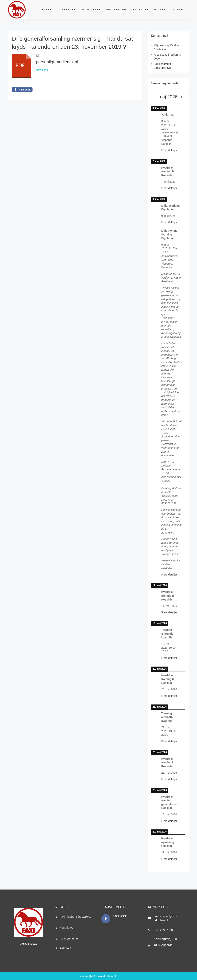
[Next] (182, 97)
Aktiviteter (91, 10)
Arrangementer (69, 939)
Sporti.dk (65, 948)
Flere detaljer (169, 150)
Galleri (161, 10)
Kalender (141, 10)
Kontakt (179, 10)
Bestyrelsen (117, 10)
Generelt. (48, 10)
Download (43, 70)
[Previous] (154, 97)
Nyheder (69, 10)
